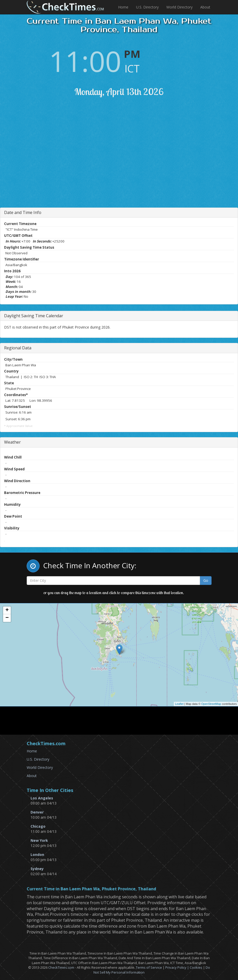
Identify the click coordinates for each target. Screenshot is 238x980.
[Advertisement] (124, 159)
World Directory (179, 7)
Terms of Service (149, 967)
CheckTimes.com (61, 967)
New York (39, 840)
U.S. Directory (147, 7)
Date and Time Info (23, 212)
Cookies (196, 967)
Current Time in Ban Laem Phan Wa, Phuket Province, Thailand (91, 889)
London (37, 855)
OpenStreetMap (211, 704)
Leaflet (179, 704)
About (205, 7)
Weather (12, 442)
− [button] (7, 618)
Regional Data (18, 348)
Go (206, 580)
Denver (37, 812)
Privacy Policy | (178, 967)
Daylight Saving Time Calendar (34, 316)
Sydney (37, 869)
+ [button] (7, 610)
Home (123, 7)
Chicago (38, 826)
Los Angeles (42, 798)
